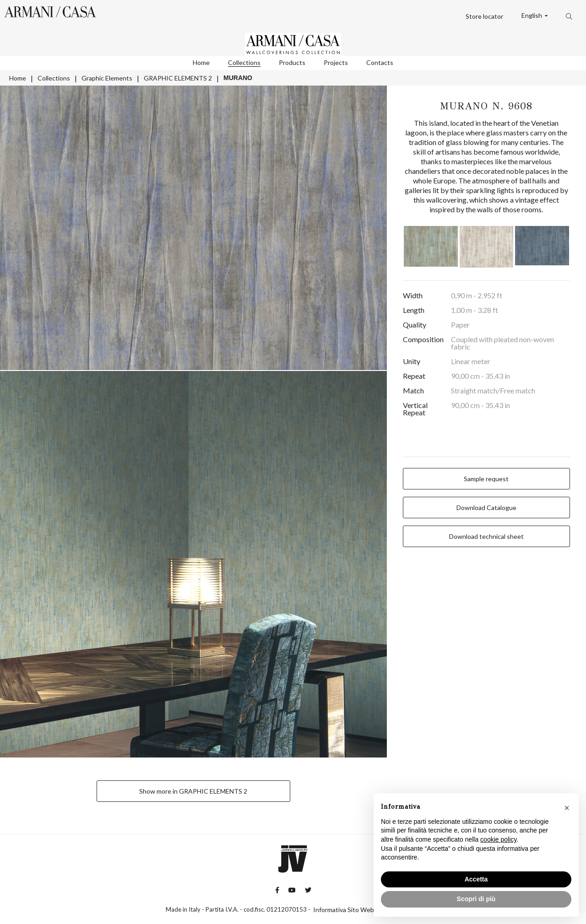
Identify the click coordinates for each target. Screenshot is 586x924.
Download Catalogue (486, 508)
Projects (336, 62)
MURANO (238, 78)
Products (292, 62)
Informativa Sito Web (344, 910)
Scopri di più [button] (476, 899)
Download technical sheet (486, 536)
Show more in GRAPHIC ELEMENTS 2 (193, 791)
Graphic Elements (107, 78)
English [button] (532, 16)
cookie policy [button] (498, 839)
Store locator (484, 16)
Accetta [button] (476, 879)
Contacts (380, 62)
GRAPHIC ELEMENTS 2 (178, 78)
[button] (567, 808)
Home (201, 62)
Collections (244, 62)
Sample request (486, 479)
